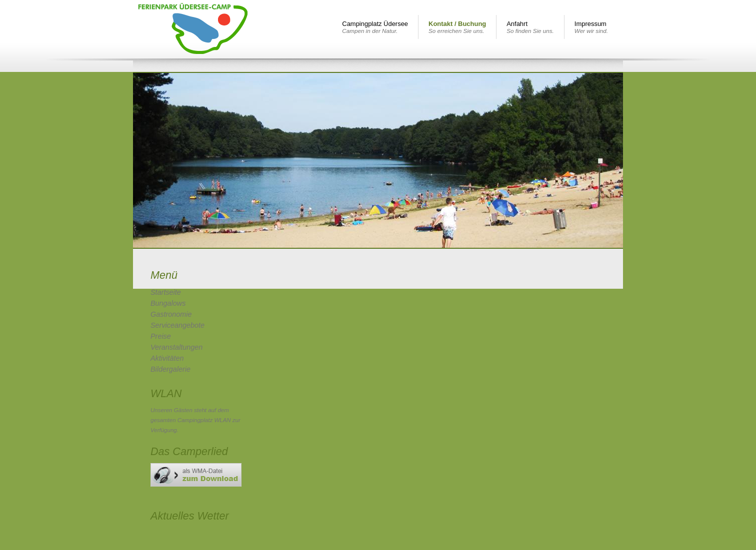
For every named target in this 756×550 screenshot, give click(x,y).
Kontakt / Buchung (457, 27)
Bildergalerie (170, 369)
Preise (161, 336)
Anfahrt (530, 27)
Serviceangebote (177, 325)
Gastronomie (171, 314)
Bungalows (168, 303)
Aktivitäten (167, 358)
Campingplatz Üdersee (375, 27)
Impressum (591, 27)
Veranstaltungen (176, 347)
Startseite (166, 292)
